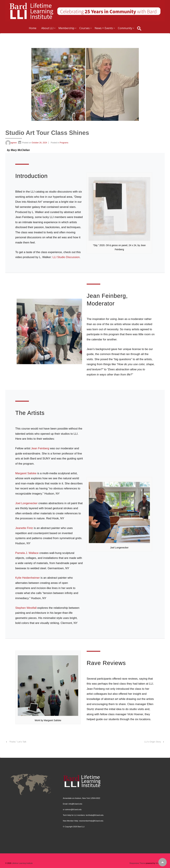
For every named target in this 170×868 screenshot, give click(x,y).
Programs (64, 143)
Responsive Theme (137, 863)
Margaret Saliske (26, 473)
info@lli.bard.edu (75, 804)
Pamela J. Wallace (27, 553)
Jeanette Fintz (24, 528)
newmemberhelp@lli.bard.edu (91, 821)
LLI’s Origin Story (153, 742)
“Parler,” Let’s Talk (18, 742)
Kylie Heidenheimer (27, 578)
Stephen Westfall (26, 608)
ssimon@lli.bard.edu (73, 809)
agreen (11, 143)
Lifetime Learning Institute (22, 863)
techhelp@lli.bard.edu (95, 815)
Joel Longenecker (26, 503)
